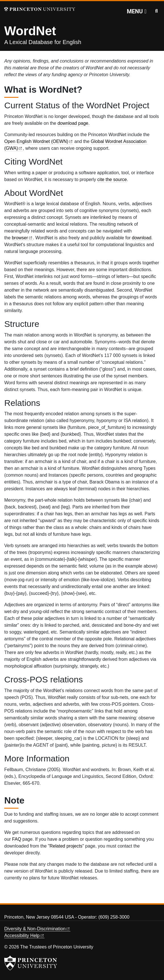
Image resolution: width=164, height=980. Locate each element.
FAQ (17, 839)
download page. (74, 123)
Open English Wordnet (39, 141)
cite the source (112, 179)
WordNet (30, 31)
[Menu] (137, 11)
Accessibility (24, 936)
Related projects (66, 846)
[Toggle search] (156, 11)
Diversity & (37, 929)
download (142, 238)
